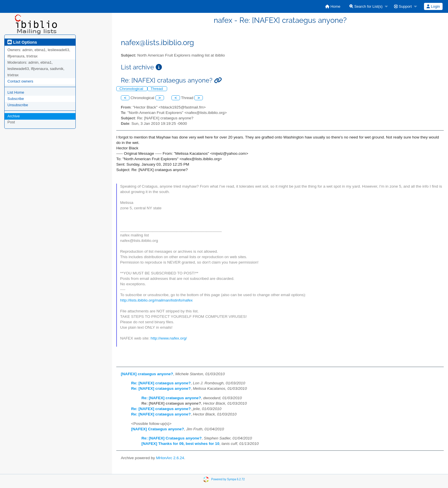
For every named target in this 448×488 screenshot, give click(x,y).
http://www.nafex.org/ (169, 338)
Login (433, 6)
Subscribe (16, 99)
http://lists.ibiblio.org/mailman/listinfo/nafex (157, 300)
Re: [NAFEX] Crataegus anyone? (172, 438)
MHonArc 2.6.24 (170, 458)
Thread (157, 89)
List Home (16, 92)
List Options (22, 42)
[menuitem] (333, 6)
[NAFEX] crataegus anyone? (147, 374)
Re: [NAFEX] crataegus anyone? (161, 383)
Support (403, 6)
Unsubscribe (18, 105)
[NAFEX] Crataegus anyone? (158, 429)
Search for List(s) (366, 6)
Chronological (132, 89)
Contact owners (20, 81)
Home (333, 6)
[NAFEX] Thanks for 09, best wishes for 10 (180, 444)
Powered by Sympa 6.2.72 (228, 479)
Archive (14, 116)
